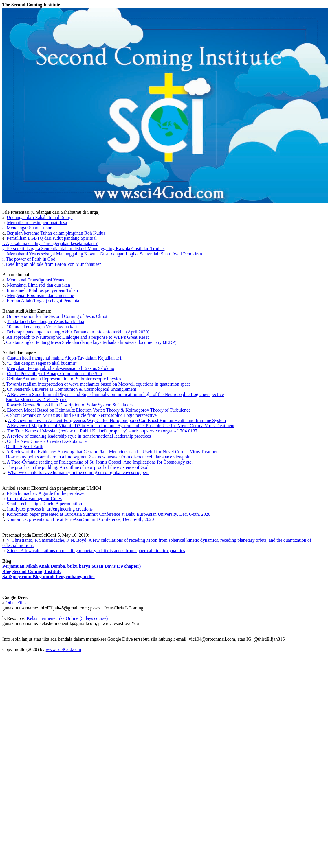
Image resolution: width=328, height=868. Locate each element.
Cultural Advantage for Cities (34, 498)
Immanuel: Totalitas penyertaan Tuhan (42, 290)
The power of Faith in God (31, 259)
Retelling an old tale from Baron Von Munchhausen (54, 264)
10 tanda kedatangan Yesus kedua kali (42, 327)
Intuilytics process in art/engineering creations (50, 509)
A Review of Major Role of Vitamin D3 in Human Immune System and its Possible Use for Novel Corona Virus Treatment (121, 426)
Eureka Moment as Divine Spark (36, 400)
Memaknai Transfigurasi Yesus (35, 280)
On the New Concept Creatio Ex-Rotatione (47, 441)
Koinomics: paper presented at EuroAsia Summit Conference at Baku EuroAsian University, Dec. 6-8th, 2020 (109, 514)
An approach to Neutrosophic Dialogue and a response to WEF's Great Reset (78, 337)
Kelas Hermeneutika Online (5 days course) (67, 618)
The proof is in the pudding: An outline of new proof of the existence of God (78, 467)
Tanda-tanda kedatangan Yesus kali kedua (46, 321)
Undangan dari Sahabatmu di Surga (40, 217)
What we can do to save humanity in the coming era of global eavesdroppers (78, 472)
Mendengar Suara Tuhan (29, 228)
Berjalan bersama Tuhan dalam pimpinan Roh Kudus (56, 233)
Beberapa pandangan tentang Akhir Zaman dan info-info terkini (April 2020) (78, 332)
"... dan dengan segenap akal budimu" (42, 363)
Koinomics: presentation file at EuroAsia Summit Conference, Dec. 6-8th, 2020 (80, 519)
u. (4, 462)
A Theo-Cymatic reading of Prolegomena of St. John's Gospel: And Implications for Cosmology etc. (100, 462)
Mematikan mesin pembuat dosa (37, 223)
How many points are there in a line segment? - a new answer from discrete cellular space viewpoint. (99, 457)
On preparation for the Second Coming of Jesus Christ (57, 316)
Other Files (16, 603)
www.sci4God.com (64, 649)
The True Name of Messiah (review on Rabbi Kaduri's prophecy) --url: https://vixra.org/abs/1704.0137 (102, 431)
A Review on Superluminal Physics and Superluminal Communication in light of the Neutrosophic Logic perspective (115, 394)
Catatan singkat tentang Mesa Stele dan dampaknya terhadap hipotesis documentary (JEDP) (91, 342)
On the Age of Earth (24, 446)
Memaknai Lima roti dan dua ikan (39, 285)
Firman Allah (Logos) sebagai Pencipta (43, 301)
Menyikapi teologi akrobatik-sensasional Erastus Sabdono (60, 368)
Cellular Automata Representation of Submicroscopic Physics (64, 379)
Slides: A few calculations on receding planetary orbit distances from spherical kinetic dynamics (96, 551)
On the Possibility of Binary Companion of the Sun (54, 374)
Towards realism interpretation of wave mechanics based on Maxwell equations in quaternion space (98, 384)
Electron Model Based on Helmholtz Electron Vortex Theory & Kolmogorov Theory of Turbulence (99, 410)
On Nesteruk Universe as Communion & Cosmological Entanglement (72, 389)
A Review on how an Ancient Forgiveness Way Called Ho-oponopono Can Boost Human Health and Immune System (117, 420)
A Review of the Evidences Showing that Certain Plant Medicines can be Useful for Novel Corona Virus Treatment (113, 452)
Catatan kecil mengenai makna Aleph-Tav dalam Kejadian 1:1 (64, 358)
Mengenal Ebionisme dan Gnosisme (41, 295)
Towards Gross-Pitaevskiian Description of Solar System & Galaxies (70, 405)
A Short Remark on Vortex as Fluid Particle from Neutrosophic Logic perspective (81, 415)
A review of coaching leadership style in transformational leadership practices (79, 436)
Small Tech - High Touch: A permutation (44, 504)
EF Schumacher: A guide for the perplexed (46, 493)
